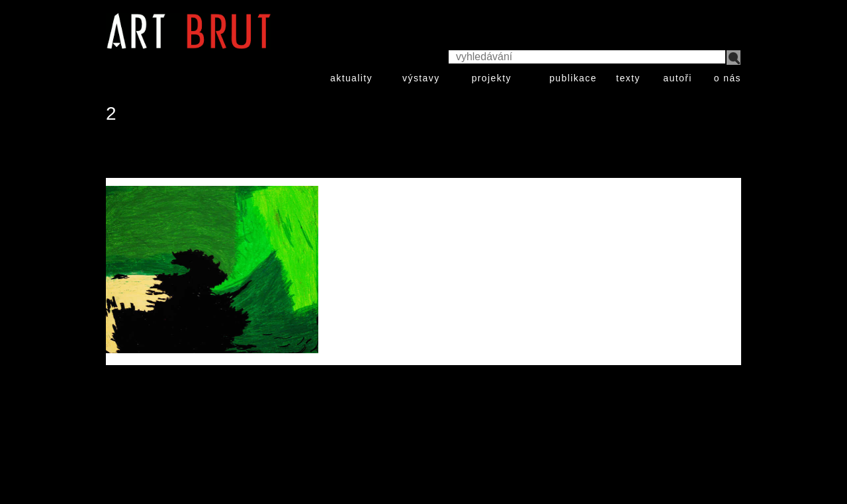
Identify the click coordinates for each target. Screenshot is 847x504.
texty (628, 78)
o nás (728, 78)
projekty (492, 78)
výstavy (421, 78)
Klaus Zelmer (151, 154)
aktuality (351, 78)
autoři (677, 78)
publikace (573, 78)
